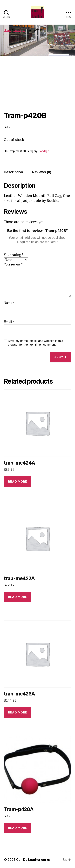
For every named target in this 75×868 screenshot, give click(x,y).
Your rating (14, 255)
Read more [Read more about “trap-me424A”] (17, 481)
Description (13, 172)
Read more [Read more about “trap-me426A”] (17, 712)
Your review (13, 264)
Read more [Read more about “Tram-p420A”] (17, 828)
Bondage (19, 30)
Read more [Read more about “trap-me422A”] (17, 597)
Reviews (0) (42, 172)
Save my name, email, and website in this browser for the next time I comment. (35, 343)
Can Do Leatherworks (33, 860)
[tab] (13, 172)
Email (9, 322)
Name (9, 303)
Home (7, 30)
